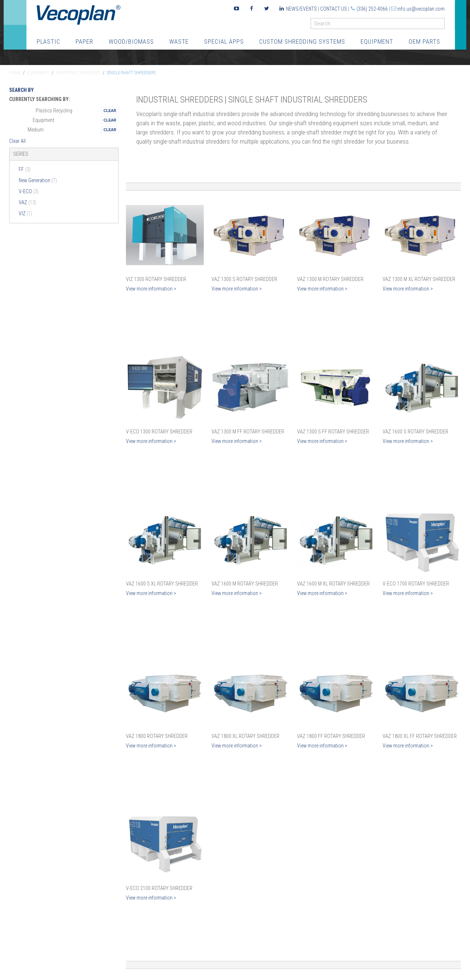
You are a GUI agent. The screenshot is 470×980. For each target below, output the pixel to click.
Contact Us (334, 9)
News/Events (301, 9)
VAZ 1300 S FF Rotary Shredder (333, 432)
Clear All (17, 141)
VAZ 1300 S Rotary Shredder (244, 279)
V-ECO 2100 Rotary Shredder (159, 888)
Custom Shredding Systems (302, 42)
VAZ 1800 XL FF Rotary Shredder (420, 736)
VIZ (26, 213)
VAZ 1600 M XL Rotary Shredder (333, 584)
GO (442, 25)
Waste (179, 42)
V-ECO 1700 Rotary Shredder (416, 584)
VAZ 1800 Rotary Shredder (157, 736)
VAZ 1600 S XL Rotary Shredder (162, 584)
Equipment (377, 42)
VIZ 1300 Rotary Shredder (156, 279)
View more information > (151, 289)
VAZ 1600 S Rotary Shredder (415, 432)
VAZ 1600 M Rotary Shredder (245, 584)
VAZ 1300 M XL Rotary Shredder (419, 279)
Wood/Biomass (131, 42)
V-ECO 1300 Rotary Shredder (159, 432)
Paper (84, 42)
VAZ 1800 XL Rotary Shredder (245, 736)
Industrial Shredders (78, 73)
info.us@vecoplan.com (421, 9)
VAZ (28, 202)
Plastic (48, 42)
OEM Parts (424, 42)
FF (25, 169)
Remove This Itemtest (110, 111)
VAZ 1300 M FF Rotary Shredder (248, 432)
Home (15, 73)
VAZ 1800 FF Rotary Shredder (331, 736)
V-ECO (29, 191)
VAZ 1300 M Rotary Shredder (330, 279)
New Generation (38, 180)
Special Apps (224, 42)
